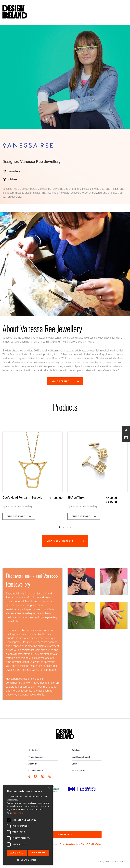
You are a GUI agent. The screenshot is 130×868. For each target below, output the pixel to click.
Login (74, 764)
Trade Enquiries (36, 757)
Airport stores (78, 771)
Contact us (33, 750)
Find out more (16, 516)
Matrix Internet (123, 862)
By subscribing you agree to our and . (67, 844)
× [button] (49, 789)
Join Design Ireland (81, 757)
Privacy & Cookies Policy (91, 844)
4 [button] (71, 527)
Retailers (76, 750)
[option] (32, 473)
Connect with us (36, 771)
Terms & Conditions (68, 844)
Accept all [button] (17, 853)
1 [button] (59, 527)
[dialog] (28, 825)
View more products (60, 541)
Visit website (60, 381)
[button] (28, 860)
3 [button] (67, 527)
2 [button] (63, 527)
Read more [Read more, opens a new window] (18, 813)
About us (33, 764)
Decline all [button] (39, 853)
